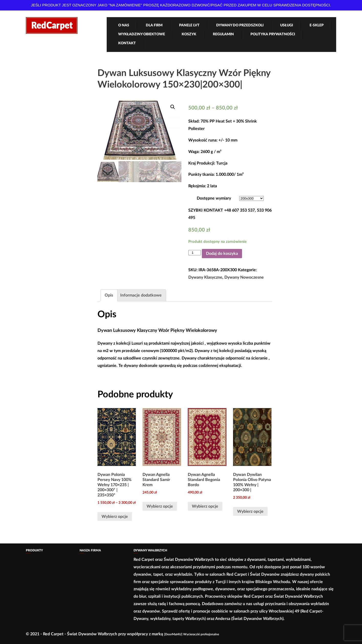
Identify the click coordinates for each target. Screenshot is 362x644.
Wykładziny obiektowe (142, 34)
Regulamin (223, 34)
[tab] (109, 295)
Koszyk (189, 34)
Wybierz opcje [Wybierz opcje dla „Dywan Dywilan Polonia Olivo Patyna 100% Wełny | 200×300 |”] (250, 511)
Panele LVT (189, 25)
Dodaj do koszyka (222, 254)
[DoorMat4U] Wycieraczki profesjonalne (191, 634)
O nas (124, 25)
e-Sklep (317, 25)
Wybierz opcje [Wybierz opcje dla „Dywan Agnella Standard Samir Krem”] (160, 506)
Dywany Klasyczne (205, 277)
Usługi (287, 25)
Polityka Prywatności (273, 34)
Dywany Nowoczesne (244, 277)
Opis (109, 295)
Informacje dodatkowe (141, 295)
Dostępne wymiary (214, 198)
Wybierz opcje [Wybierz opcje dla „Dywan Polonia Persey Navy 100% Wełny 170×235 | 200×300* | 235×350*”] (115, 517)
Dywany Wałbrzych (150, 550)
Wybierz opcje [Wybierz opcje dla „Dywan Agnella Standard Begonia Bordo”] (205, 506)
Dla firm (154, 25)
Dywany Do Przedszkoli (240, 25)
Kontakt (127, 43)
